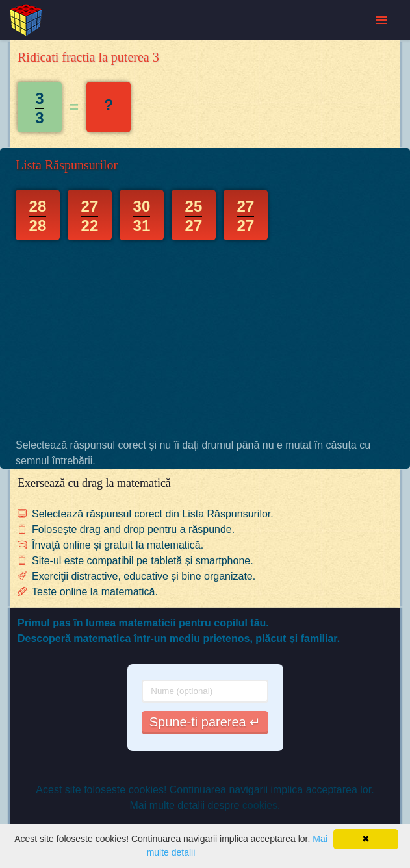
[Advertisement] (205, 339)
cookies (260, 805)
